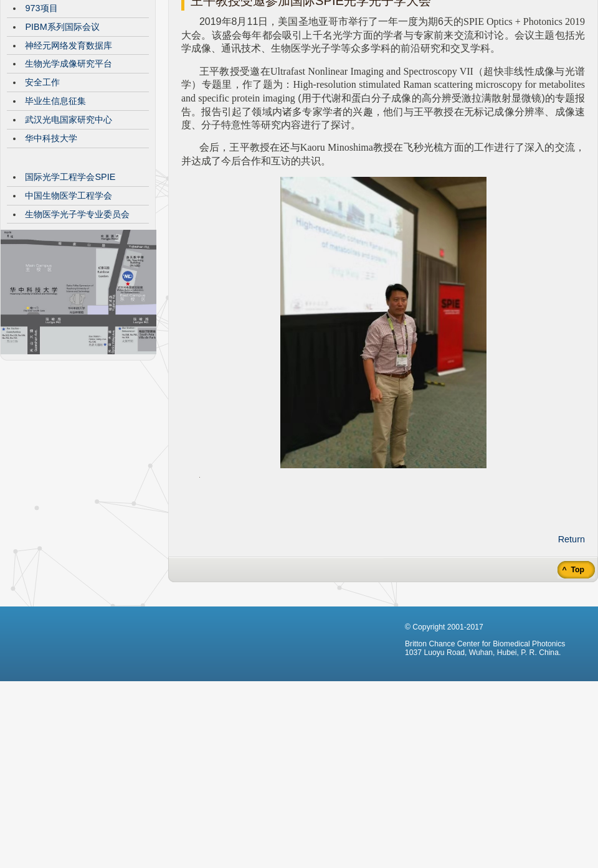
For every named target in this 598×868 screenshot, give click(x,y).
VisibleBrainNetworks (67, 83)
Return (572, 633)
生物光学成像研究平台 (69, 157)
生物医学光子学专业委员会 (77, 308)
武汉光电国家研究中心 (69, 213)
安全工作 (42, 176)
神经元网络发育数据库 (69, 139)
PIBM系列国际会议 (62, 120)
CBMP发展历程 (55, 64)
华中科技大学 (51, 232)
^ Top (572, 663)
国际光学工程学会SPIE (70, 270)
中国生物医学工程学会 (69, 289)
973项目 (41, 101)
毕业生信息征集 (55, 194)
